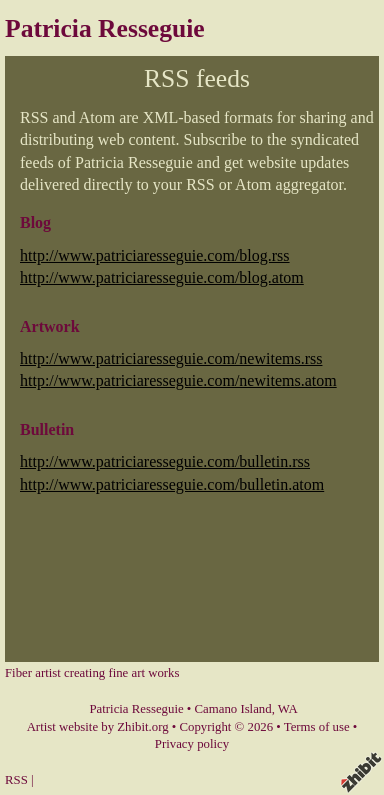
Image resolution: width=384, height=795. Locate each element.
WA (288, 709)
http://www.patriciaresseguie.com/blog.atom (162, 277)
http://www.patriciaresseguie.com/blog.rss (155, 255)
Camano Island (233, 709)
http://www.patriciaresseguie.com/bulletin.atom (172, 484)
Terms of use (317, 727)
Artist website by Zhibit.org (98, 727)
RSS (16, 780)
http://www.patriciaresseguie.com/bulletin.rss (165, 461)
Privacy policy (192, 744)
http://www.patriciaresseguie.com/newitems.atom (178, 380)
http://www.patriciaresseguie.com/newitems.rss (171, 358)
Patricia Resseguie (105, 28)
